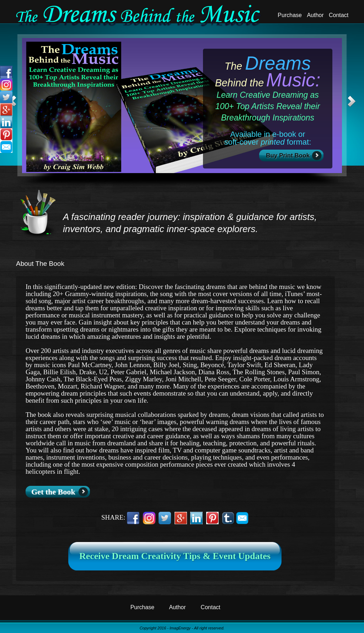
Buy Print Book (288, 155)
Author (315, 15)
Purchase (290, 15)
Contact (339, 15)
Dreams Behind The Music (139, 16)
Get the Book (53, 492)
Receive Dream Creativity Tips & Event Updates (175, 556)
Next (352, 101)
